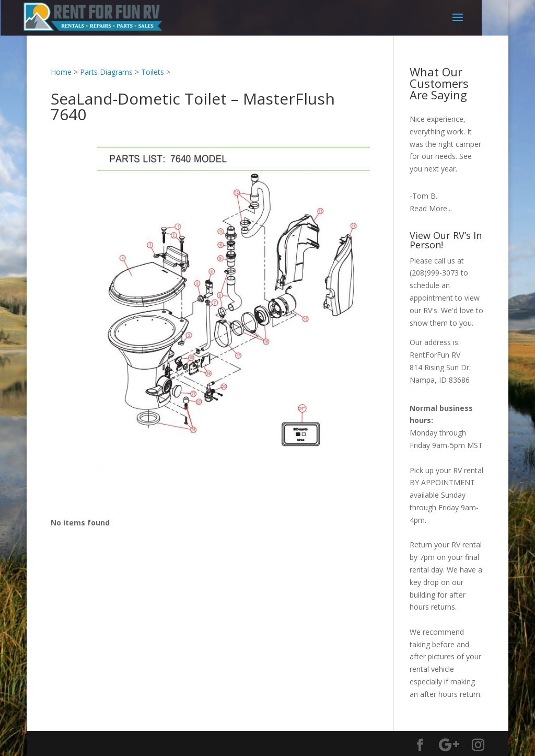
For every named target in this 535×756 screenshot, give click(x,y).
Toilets (153, 72)
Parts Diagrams (106, 72)
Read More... (431, 208)
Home (61, 72)
